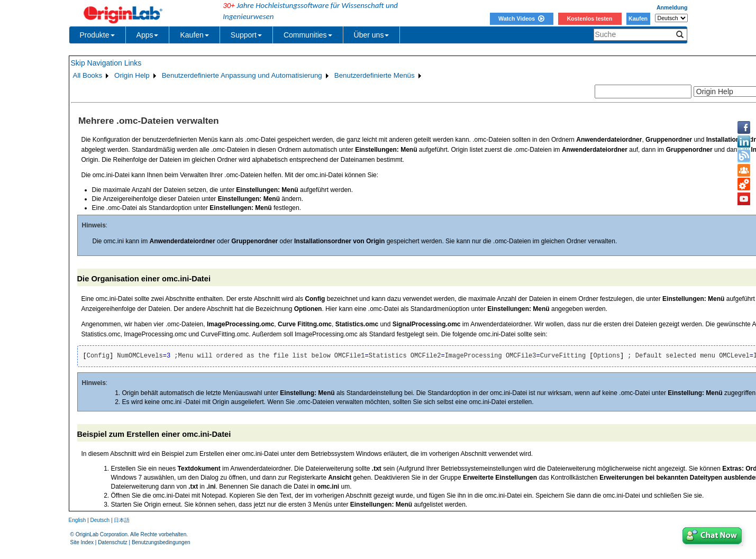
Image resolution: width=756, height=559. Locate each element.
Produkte (97, 35)
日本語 (122, 520)
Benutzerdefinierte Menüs (375, 75)
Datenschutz (113, 542)
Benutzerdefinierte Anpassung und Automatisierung (242, 75)
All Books (88, 75)
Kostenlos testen (590, 19)
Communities (308, 35)
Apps (148, 35)
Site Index (82, 542)
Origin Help (132, 75)
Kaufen (638, 19)
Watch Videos (521, 19)
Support (246, 35)
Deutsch (100, 520)
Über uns (372, 35)
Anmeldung (672, 7)
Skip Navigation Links (106, 63)
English (78, 520)
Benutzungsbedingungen (161, 542)
